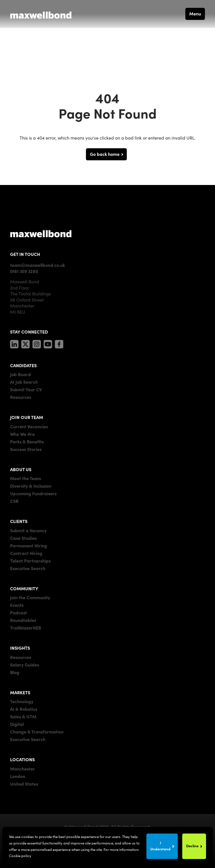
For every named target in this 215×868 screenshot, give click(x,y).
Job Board (20, 374)
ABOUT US (21, 469)
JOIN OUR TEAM (27, 417)
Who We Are (22, 434)
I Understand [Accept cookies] (160, 846)
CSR (14, 501)
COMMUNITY (24, 588)
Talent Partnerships (30, 561)
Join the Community (30, 597)
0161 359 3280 (24, 271)
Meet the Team (26, 478)
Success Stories (26, 449)
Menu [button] (195, 13)
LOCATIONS (22, 759)
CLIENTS (19, 521)
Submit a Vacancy (28, 530)
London (18, 776)
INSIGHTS (20, 648)
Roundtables (23, 620)
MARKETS (20, 692)
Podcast (18, 612)
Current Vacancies (29, 426)
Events (17, 605)
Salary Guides (24, 665)
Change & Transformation (37, 732)
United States (24, 784)
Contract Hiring (26, 553)
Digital (17, 724)
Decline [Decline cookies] (192, 846)
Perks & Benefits (27, 441)
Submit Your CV (26, 389)
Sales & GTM (23, 716)
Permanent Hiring (29, 545)
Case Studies (23, 538)
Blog (15, 672)
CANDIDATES (23, 365)
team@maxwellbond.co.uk (38, 265)
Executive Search (28, 568)
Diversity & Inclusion (31, 486)
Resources (21, 397)
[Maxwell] (41, 233)
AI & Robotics (24, 709)
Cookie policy (20, 856)
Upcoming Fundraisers (33, 493)
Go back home (105, 154)
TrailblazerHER (26, 628)
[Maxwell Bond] (41, 14)
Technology (22, 701)
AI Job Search (24, 382)
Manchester (23, 769)
